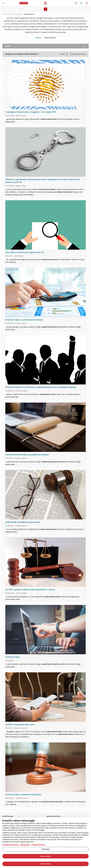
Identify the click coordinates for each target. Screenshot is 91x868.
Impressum (25, 845)
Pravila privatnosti (10, 845)
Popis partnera (38, 845)
